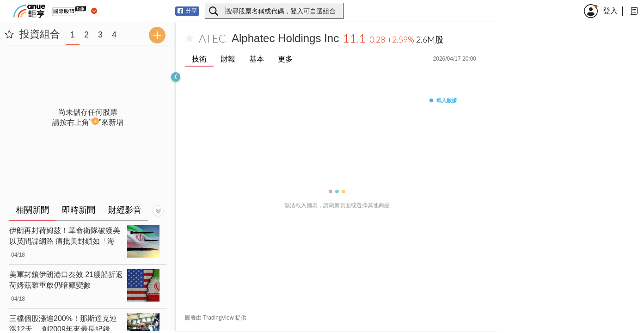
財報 (228, 59)
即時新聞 (79, 210)
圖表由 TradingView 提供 (216, 318)
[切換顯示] (158, 211)
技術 (199, 59)
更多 (285, 59)
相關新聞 (32, 210)
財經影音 (125, 210)
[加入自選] (190, 38)
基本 (257, 59)
